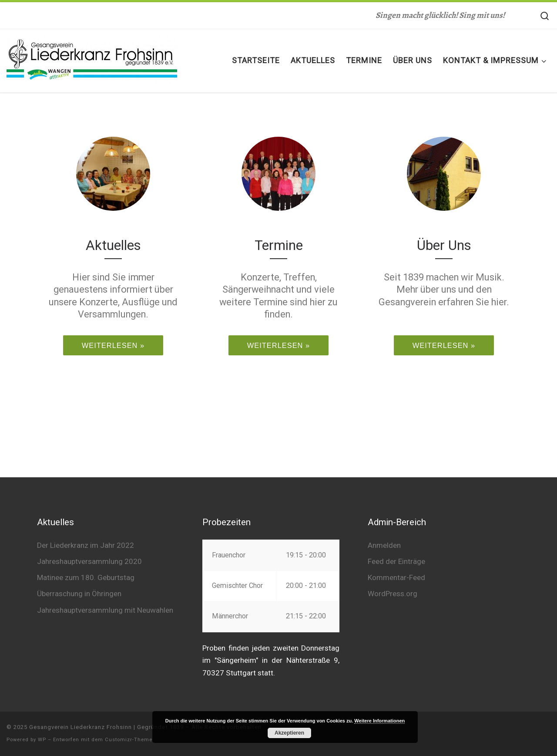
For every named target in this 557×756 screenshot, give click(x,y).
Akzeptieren (289, 733)
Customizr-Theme (129, 740)
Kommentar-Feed (396, 577)
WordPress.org (393, 594)
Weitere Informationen (379, 721)
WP (42, 740)
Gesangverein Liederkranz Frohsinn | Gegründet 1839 (106, 727)
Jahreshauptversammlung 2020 (89, 561)
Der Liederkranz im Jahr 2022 (86, 545)
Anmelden (384, 545)
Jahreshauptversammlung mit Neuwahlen (105, 610)
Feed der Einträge (396, 561)
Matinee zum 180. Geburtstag (86, 577)
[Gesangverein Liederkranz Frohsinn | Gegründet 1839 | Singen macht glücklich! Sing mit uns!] (92, 59)
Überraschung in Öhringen (79, 594)
